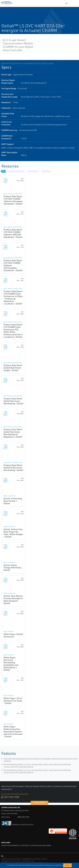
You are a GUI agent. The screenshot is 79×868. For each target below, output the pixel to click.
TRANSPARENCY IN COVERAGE (31, 859)
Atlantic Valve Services (10, 845)
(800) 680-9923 (23, 817)
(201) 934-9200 (10, 797)
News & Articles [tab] (33, 171)
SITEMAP (44, 859)
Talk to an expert (40, 803)
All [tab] (3, 171)
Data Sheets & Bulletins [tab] (16, 171)
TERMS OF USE (6, 859)
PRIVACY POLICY (16, 859)
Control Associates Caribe (41, 845)
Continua (25, 845)
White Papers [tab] (46, 171)
